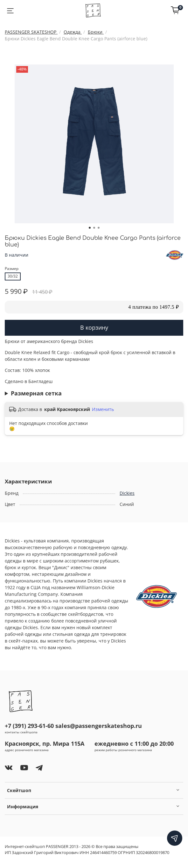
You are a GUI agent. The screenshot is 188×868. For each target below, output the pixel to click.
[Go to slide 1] (90, 228)
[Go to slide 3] (99, 228)
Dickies (127, 493)
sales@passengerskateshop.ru (99, 726)
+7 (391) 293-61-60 (29, 726)
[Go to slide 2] (94, 228)
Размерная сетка (36, 393)
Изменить (103, 409)
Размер (12, 269)
